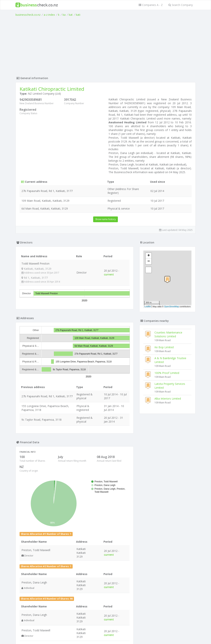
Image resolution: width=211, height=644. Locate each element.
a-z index (49, 15)
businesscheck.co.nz (28, 15)
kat (71, 15)
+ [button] (149, 256)
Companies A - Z (151, 5)
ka (64, 15)
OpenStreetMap (172, 306)
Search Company (181, 5)
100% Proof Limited (167, 373)
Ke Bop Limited (164, 347)
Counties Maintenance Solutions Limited (168, 334)
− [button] (149, 261)
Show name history (105, 219)
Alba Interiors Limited (168, 399)
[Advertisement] (106, 45)
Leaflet (148, 306)
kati (78, 15)
